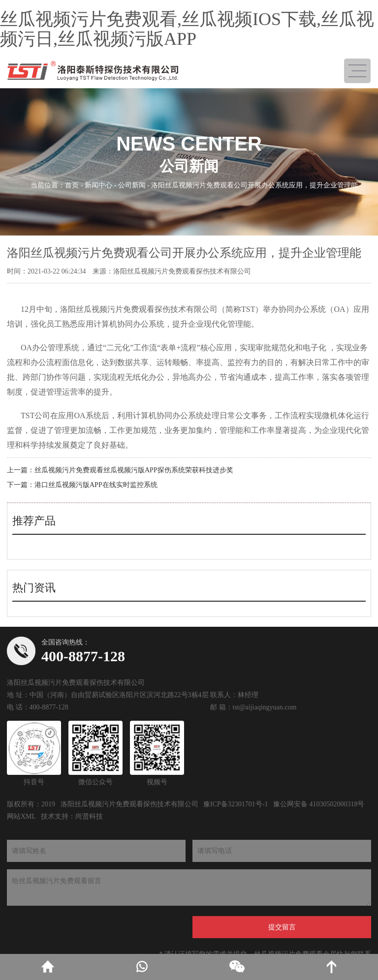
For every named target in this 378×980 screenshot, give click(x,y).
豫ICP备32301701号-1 (236, 804)
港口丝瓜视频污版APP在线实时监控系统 (96, 485)
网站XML (21, 816)
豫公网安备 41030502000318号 (319, 804)
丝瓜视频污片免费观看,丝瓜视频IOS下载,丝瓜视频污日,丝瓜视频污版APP (187, 29)
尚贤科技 (89, 816)
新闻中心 (98, 185)
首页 (72, 185)
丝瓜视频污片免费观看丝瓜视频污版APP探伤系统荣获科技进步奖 (134, 470)
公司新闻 (132, 185)
